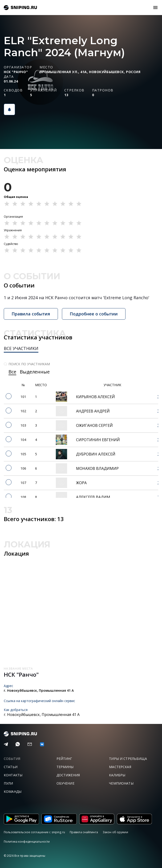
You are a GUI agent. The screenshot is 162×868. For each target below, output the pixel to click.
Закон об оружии (115, 832)
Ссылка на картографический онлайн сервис (39, 701)
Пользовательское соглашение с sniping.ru (34, 832)
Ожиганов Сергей (94, 425)
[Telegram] (6, 744)
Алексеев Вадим (93, 497)
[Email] (30, 744)
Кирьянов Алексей (95, 397)
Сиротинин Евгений (98, 440)
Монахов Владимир (97, 468)
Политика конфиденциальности (27, 842)
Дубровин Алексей (96, 454)
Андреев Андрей (93, 411)
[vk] (42, 744)
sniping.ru (20, 8)
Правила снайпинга (84, 832)
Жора (81, 483)
